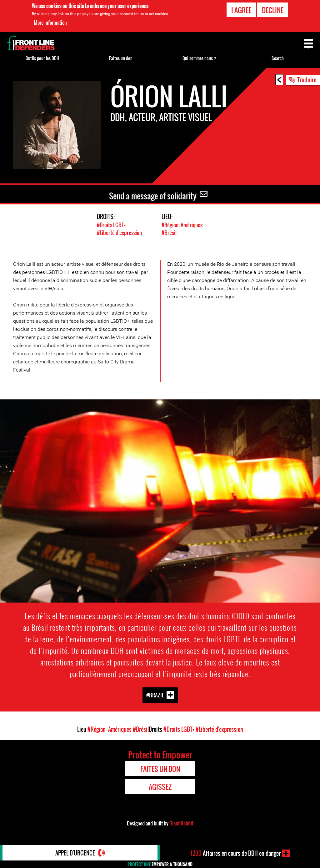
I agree (241, 10)
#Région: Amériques (182, 225)
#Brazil (155, 695)
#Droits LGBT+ (111, 225)
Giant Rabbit (181, 823)
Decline (273, 10)
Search (278, 58)
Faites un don (121, 58)
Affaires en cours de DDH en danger (236, 853)
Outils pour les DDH (42, 58)
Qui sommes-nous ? (199, 58)
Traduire (307, 80)
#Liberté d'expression (119, 233)
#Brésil (169, 233)
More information (50, 23)
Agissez (160, 787)
